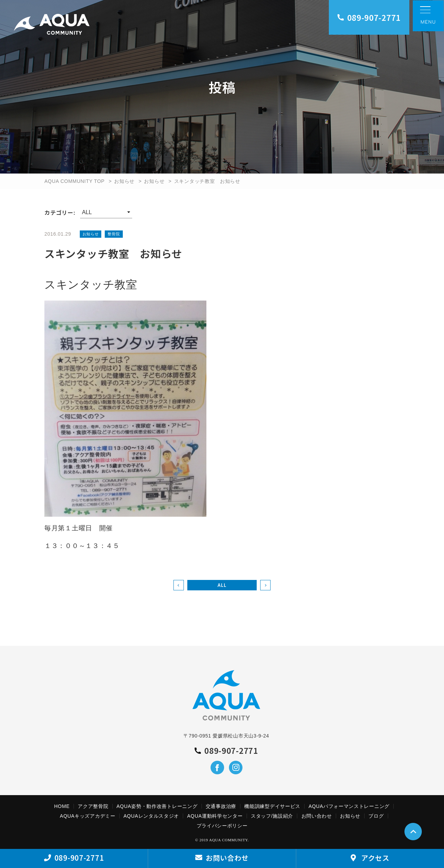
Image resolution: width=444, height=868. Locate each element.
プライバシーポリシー (222, 826)
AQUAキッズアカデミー (88, 816)
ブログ (376, 816)
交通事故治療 (221, 806)
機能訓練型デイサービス (272, 806)
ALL (222, 585)
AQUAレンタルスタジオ (151, 816)
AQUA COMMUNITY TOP (75, 181)
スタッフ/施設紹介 (272, 816)
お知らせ (124, 181)
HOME (62, 806)
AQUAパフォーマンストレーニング (349, 806)
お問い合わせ (317, 816)
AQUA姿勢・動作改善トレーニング (157, 806)
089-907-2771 (369, 17)
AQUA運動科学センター (215, 816)
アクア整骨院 (93, 806)
